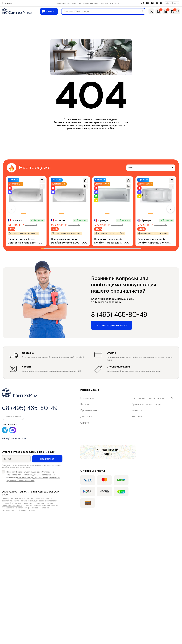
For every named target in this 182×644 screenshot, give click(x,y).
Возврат (104, 3)
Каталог (85, 404)
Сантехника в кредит (88, 3)
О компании (59, 3)
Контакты (115, 3)
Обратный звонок (172, 3)
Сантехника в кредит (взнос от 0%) (153, 398)
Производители (90, 411)
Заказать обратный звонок (112, 325)
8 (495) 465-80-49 (153, 3)
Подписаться (47, 459)
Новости (137, 411)
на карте (111, 452)
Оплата (85, 423)
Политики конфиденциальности (33, 478)
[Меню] (49, 11)
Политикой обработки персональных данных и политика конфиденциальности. (27, 504)
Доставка (71, 3)
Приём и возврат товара (146, 404)
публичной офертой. (26, 510)
